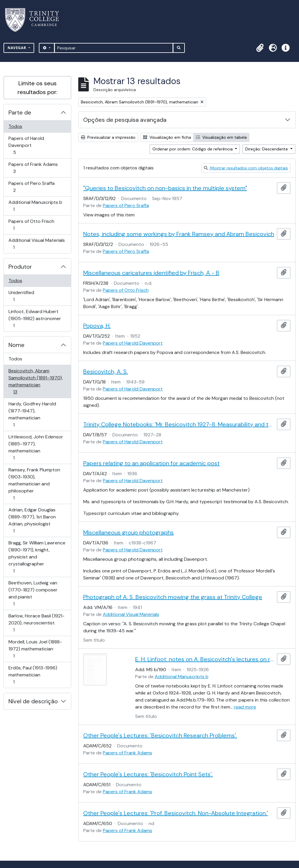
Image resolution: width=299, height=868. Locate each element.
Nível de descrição (33, 701)
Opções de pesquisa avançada (125, 120)
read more (245, 707)
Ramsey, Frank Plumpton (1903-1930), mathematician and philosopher (34, 484)
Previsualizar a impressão (108, 137)
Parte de (20, 112)
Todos (15, 126)
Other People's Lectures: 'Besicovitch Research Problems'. (160, 735)
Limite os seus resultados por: (38, 88)
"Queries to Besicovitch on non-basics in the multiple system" (165, 188)
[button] (260, 48)
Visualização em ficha (167, 137)
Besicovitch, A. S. (106, 371)
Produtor (20, 267)
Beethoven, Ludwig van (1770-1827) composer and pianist (33, 593)
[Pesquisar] (114, 48)
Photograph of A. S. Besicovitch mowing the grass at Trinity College (173, 597)
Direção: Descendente (267, 149)
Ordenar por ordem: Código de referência (193, 149)
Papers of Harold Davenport (26, 145)
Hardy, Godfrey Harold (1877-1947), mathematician (32, 414)
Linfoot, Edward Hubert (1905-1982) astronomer (35, 318)
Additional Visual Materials (36, 244)
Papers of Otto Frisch (31, 225)
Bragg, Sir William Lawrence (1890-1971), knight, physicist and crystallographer (37, 557)
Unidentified (22, 296)
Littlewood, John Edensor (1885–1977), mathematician (36, 447)
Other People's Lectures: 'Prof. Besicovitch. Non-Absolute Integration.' (176, 813)
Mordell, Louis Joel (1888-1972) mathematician (35, 649)
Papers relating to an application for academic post (151, 463)
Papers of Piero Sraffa (31, 187)
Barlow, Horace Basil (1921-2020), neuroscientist (36, 623)
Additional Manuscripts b (35, 206)
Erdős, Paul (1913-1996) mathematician (33, 675)
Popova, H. (97, 326)
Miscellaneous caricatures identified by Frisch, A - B (151, 273)
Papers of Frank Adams (33, 168)
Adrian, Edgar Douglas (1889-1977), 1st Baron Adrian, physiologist (32, 520)
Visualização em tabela (221, 137)
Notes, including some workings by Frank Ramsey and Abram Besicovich (179, 234)
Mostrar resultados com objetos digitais (246, 168)
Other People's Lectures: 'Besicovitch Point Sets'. (148, 774)
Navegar (18, 48)
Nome (16, 345)
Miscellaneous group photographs (128, 532)
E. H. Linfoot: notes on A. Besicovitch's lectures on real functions (205, 659)
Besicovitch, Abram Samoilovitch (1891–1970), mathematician (35, 381)
